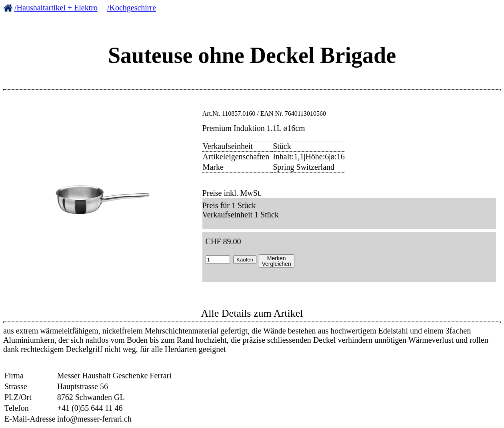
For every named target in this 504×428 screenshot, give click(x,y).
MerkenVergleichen (277, 261)
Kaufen (245, 260)
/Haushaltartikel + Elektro (56, 8)
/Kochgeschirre (132, 8)
